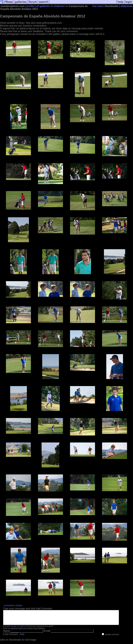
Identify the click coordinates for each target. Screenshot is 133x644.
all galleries (43, 6)
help (22, 637)
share (19, 605)
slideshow (127, 6)
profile (30, 6)
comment (9, 605)
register (23, 629)
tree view (98, 6)
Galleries (59, 6)
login (15, 629)
